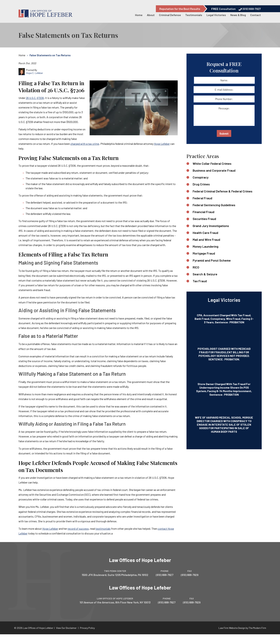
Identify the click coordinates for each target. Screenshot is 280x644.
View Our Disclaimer (66, 628)
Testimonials (194, 15)
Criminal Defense (170, 15)
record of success (78, 529)
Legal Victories (216, 15)
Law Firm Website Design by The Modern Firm (242, 628)
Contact (256, 15)
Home (139, 15)
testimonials (103, 529)
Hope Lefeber (162, 144)
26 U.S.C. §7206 (35, 98)
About (151, 15)
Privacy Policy (87, 628)
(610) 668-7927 (252, 9)
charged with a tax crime (85, 144)
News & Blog (238, 15)
